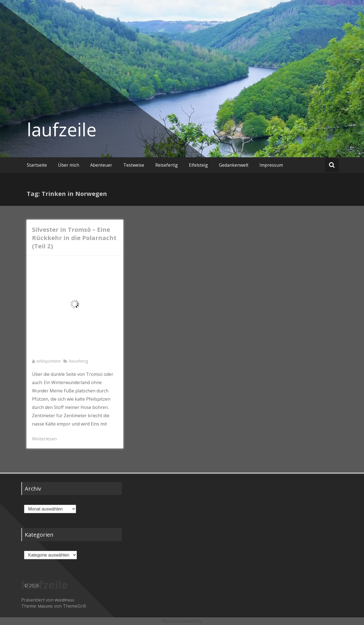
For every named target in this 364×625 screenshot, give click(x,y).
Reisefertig (167, 165)
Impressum (271, 165)
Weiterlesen (44, 439)
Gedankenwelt (234, 165)
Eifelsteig (198, 165)
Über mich (69, 165)
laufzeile (62, 129)
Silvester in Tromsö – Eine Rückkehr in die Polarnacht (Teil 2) (74, 238)
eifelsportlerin (49, 361)
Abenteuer (101, 165)
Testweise (134, 165)
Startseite (37, 165)
